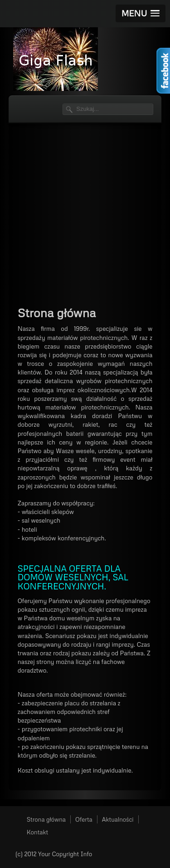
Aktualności (118, 819)
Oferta (84, 819)
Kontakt (37, 832)
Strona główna (46, 819)
